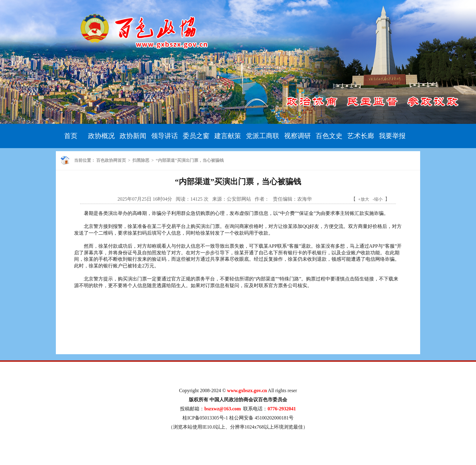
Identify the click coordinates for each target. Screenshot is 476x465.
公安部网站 (239, 199)
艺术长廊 (361, 136)
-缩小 (378, 199)
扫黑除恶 (141, 160)
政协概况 (101, 136)
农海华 (304, 199)
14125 (196, 199)
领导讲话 (165, 136)
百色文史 (329, 136)
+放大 (364, 199)
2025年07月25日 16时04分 (145, 199)
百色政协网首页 (111, 160)
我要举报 (392, 136)
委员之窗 (196, 136)
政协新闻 (133, 136)
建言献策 (228, 136)
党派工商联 (263, 136)
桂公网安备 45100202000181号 (261, 418)
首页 (71, 136)
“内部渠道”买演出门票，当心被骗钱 (190, 160)
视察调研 (297, 136)
